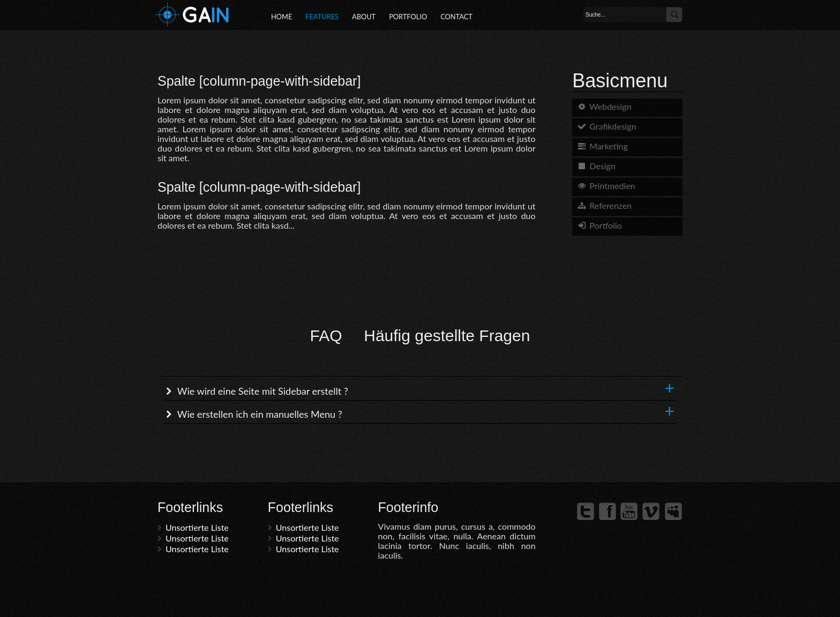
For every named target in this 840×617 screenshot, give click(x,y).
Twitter (589, 520)
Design (596, 167)
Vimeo (653, 520)
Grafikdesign (606, 127)
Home (282, 17)
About (364, 17)
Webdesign (604, 107)
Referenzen (604, 206)
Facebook (610, 520)
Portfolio (408, 17)
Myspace (674, 520)
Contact (456, 17)
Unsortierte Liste (197, 527)
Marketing (602, 147)
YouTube (632, 520)
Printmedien (606, 187)
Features (322, 17)
